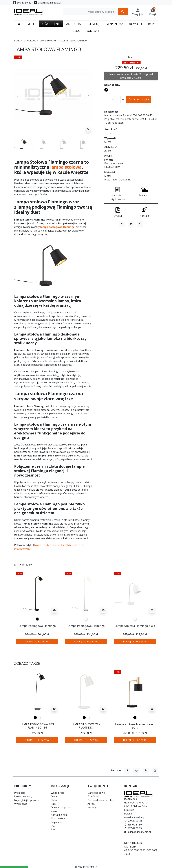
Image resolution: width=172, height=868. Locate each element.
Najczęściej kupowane (27, 800)
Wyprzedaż (21, 804)
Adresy (91, 804)
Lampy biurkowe (48, 41)
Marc (131, 57)
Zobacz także (27, 663)
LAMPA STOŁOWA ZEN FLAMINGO (86, 726)
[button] (153, 12)
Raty (53, 804)
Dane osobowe (96, 793)
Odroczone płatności (63, 807)
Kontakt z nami (59, 815)
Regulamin (57, 822)
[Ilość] (118, 100)
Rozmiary (23, 565)
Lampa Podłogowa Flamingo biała (86, 627)
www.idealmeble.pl (135, 817)
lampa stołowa (66, 167)
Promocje (20, 793)
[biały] (86, 619)
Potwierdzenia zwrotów (101, 800)
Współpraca (58, 793)
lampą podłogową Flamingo (57, 227)
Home (17, 41)
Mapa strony (58, 818)
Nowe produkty (23, 796)
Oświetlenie (30, 41)
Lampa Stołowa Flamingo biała (135, 626)
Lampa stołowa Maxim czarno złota (135, 726)
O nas (54, 796)
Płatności (56, 800)
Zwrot (54, 811)
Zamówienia (94, 796)
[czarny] (37, 619)
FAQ (53, 826)
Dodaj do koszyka (139, 99)
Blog (54, 829)
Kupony (92, 807)
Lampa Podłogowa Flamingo (37, 626)
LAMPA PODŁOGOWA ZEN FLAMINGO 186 (37, 726)
